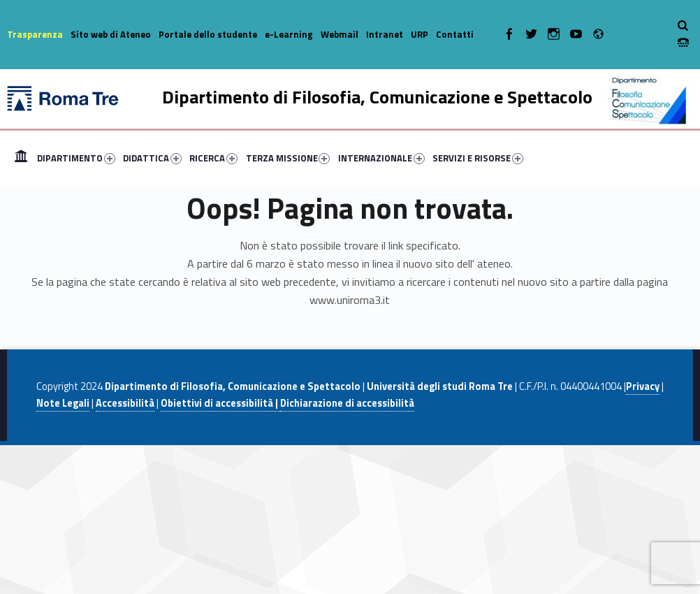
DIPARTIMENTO (76, 158)
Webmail (340, 34)
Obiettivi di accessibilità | (220, 403)
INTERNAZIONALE (381, 158)
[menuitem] (21, 158)
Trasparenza (35, 34)
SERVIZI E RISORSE (478, 158)
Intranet (385, 34)
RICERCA (213, 158)
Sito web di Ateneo (111, 34)
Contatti (455, 34)
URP (420, 34)
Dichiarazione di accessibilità (347, 403)
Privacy (643, 386)
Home (21, 158)
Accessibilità (125, 403)
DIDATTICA (152, 158)
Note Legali (63, 403)
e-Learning (289, 34)
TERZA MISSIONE (288, 158)
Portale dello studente (208, 34)
